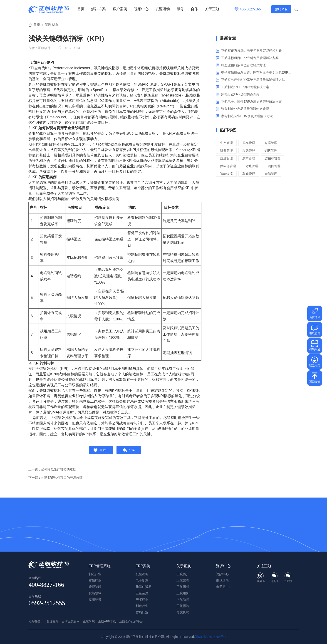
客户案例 (120, 9)
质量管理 (227, 159)
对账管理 (253, 167)
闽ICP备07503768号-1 (211, 637)
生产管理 (227, 143)
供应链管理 (229, 167)
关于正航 (212, 9)
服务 (180, 9)
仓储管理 (273, 174)
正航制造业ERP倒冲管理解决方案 (245, 88)
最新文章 (228, 39)
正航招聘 (183, 606)
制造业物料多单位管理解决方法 (243, 66)
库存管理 (250, 143)
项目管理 (277, 167)
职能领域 (95, 593)
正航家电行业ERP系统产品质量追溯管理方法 (253, 80)
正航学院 (89, 621)
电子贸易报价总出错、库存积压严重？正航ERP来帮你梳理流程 (256, 73)
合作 (194, 9)
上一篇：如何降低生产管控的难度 (54, 472)
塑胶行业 (142, 599)
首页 (81, 9)
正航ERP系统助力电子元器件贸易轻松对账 (251, 51)
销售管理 (273, 151)
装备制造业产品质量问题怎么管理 (245, 109)
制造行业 (142, 606)
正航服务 (183, 593)
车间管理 (250, 174)
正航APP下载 (107, 621)
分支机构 (183, 612)
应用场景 (95, 599)
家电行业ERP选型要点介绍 (240, 95)
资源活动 (163, 9)
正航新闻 (183, 599)
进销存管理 (275, 159)
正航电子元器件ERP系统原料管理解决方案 (251, 102)
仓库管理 (273, 143)
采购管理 (250, 151)
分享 (130, 452)
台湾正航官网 (71, 621)
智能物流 (227, 174)
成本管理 (250, 159)
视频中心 (141, 9)
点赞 (100, 452)
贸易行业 (142, 612)
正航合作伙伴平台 (131, 621)
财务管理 (227, 151)
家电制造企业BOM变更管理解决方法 (247, 117)
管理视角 (52, 25)
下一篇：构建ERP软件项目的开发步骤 (57, 480)
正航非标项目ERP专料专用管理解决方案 (250, 59)
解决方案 (99, 9)
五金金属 (142, 593)
